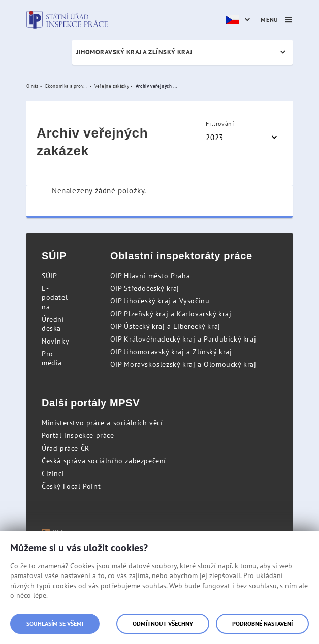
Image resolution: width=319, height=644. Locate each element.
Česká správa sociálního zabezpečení (104, 461)
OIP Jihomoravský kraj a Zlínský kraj (171, 352)
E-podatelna (55, 297)
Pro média (52, 358)
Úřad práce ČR (66, 448)
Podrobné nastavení (262, 623)
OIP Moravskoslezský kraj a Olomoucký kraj (183, 364)
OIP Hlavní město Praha (150, 276)
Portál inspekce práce (78, 435)
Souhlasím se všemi (55, 623)
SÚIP (49, 276)
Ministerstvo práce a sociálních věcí (102, 423)
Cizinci (53, 473)
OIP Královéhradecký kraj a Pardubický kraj (183, 339)
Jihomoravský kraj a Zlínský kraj (134, 52)
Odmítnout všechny (163, 623)
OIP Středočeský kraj (145, 288)
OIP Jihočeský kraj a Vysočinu (160, 301)
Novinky (55, 341)
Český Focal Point (71, 486)
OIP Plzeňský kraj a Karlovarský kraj (171, 314)
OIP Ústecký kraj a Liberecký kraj (165, 326)
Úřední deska (53, 324)
